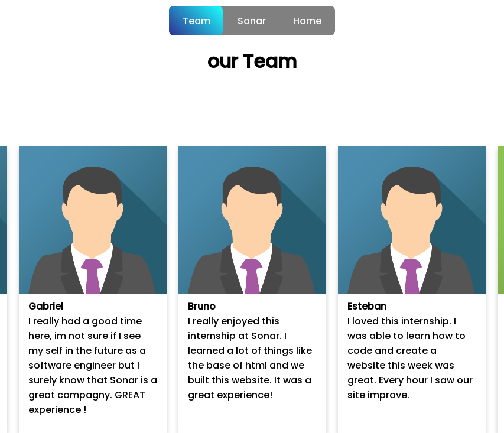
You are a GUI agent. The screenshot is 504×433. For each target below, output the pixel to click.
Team (196, 21)
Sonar (252, 21)
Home (307, 21)
